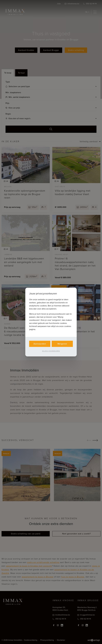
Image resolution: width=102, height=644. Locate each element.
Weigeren (62, 344)
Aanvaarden (40, 344)
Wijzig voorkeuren (51, 351)
